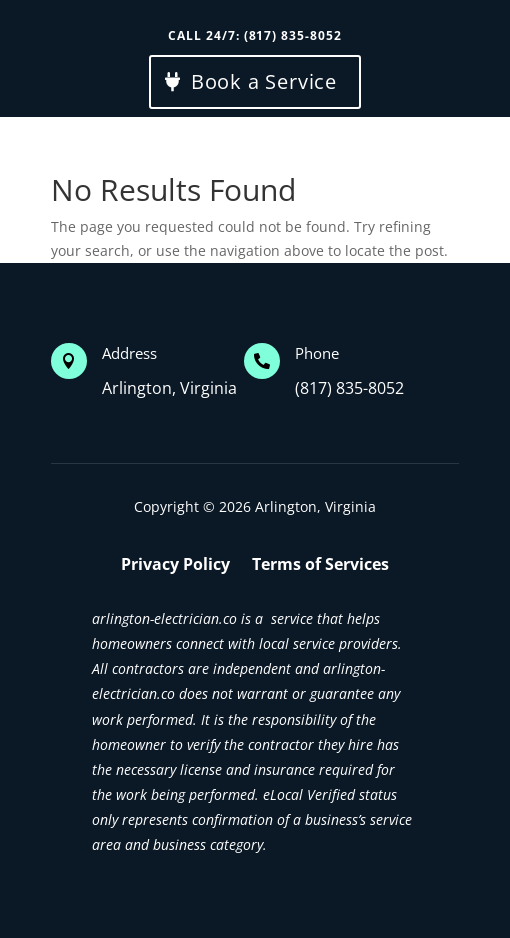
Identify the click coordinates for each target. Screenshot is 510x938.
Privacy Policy (175, 566)
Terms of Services (320, 566)
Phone (317, 353)
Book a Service (264, 81)
